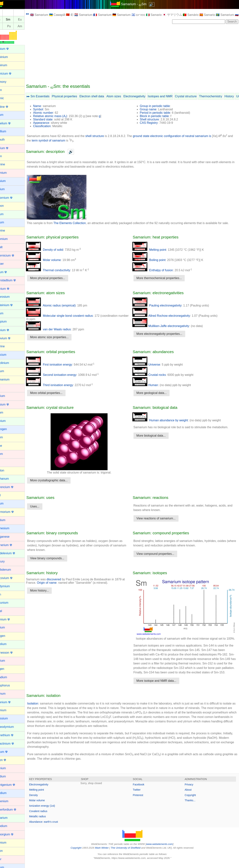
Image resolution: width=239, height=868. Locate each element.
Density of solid (53, 250)
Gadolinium (10, 363)
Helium (7, 412)
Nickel (7, 611)
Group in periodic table (159, 106)
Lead (6, 495)
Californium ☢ (12, 198)
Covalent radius (47, 816)
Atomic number (52, 113)
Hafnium (8, 396)
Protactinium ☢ (13, 744)
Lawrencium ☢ (12, 487)
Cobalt (7, 247)
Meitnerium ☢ (12, 545)
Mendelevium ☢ (13, 553)
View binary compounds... (56, 558)
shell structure (103, 136)
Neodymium (11, 586)
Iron (5, 462)
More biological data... (155, 436)
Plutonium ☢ (11, 702)
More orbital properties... (55, 393)
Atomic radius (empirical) (60, 305)
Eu (29, 19)
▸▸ (36, 14)
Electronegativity (143, 96)
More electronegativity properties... (164, 334)
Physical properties (73, 96)
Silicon (7, 851)
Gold (6, 388)
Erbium (7, 313)
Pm (7, 19)
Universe (151, 365)
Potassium (10, 718)
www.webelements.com (164, 849)
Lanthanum (10, 479)
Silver (6, 859)
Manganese (10, 537)
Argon (7, 90)
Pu (18, 26)
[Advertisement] (137, 54)
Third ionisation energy (58, 385)
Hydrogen (9, 429)
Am (29, 26)
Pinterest (142, 801)
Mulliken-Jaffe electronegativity (165, 326)
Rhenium (9, 768)
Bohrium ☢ (10, 148)
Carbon (7, 206)
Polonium (9, 710)
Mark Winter (106, 853)
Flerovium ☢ (11, 338)
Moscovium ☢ (12, 578)
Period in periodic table (159, 113)
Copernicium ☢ (13, 255)
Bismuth (8, 140)
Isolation (41, 709)
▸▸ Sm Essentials (47, 96)
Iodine (7, 446)
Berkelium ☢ (11, 123)
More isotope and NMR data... (161, 686)
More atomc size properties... (58, 337)
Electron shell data (100, 96)
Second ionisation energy (60, 375)
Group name (152, 109)
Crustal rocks (153, 375)
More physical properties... (56, 278)
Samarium (9, 818)
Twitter (141, 795)
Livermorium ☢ (13, 512)
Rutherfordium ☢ (14, 810)
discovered (62, 579)
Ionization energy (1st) (51, 811)
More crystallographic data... (58, 480)
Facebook (143, 790)
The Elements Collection (78, 223)
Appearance (50, 123)
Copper (7, 264)
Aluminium (10, 57)
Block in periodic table (159, 116)
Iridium (7, 454)
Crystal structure (195, 96)
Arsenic (8, 98)
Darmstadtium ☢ (14, 280)
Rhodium (9, 776)
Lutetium (8, 520)
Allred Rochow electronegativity (166, 316)
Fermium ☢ (10, 330)
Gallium (8, 371)
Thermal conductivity (57, 270)
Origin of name (56, 583)
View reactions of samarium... (160, 518)
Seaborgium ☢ (12, 834)
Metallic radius (46, 822)
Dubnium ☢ (10, 289)
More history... (48, 591)
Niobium (8, 627)
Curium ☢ (9, 272)
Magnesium (10, 528)
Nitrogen (8, 636)
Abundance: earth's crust (52, 827)
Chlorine (8, 231)
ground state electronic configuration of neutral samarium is (181, 136)
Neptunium (10, 603)
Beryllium (9, 131)
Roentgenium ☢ (13, 785)
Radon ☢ (9, 760)
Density (42, 801)
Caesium (8, 181)
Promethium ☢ (12, 735)
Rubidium (9, 793)
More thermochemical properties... (163, 278)
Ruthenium (10, 801)
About (190, 795)
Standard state (52, 119)
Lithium (7, 503)
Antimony (9, 82)
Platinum (8, 694)
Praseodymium (13, 727)
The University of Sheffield (130, 853)
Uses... (44, 506)
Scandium (9, 826)
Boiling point (153, 260)
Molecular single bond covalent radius (68, 316)
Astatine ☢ (10, 107)
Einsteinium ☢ (12, 305)
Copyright (193, 801)
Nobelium (9, 644)
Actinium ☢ (10, 49)
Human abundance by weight (164, 420)
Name (46, 106)
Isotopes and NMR (169, 96)
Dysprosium (10, 297)
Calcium (8, 189)
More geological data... (156, 393)
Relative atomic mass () (59, 116)
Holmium (8, 421)
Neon (6, 594)
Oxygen (8, 669)
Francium (9, 355)
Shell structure (154, 119)
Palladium (9, 677)
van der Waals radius (57, 329)
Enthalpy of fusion (157, 270)
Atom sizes (122, 96)
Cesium (8, 222)
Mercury (8, 561)
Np (7, 26)
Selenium (9, 843)
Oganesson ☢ (12, 653)
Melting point (154, 250)
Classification (51, 126)
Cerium (7, 214)
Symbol (47, 109)
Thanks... (192, 806)
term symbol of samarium (63, 140)
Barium (7, 115)
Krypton (8, 470)
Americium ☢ (11, 74)
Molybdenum (11, 570)
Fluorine (8, 346)
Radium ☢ (10, 752)
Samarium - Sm (138, 4)
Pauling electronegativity (161, 305)
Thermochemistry (219, 96)
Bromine (8, 164)
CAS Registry (153, 123)
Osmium (8, 661)
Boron (7, 156)
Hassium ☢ (10, 404)
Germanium (10, 379)
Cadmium (9, 173)
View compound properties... (160, 554)
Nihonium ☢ (11, 619)
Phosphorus (11, 685)
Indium (7, 437)
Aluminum (9, 65)
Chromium (10, 239)
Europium (9, 321)
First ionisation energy (58, 365)
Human (150, 385)
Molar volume (52, 260)
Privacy (191, 790)
